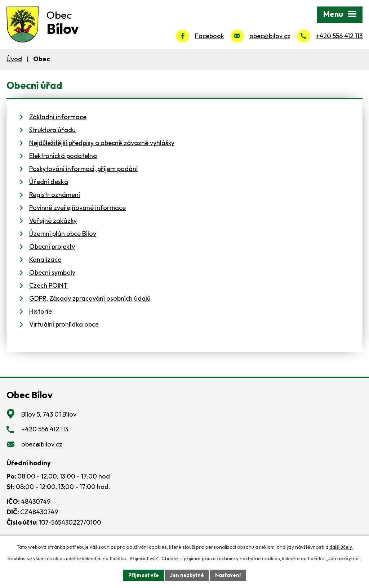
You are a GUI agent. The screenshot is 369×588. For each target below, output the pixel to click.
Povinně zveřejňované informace (77, 208)
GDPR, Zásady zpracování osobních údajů (90, 298)
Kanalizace (45, 259)
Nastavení (228, 575)
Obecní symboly (52, 272)
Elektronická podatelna (63, 156)
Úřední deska (49, 182)
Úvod (14, 59)
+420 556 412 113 (339, 36)
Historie (41, 311)
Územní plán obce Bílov (63, 234)
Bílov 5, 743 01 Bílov (49, 414)
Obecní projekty (52, 246)
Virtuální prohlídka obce (64, 324)
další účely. (341, 547)
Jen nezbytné (187, 575)
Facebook (210, 36)
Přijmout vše (144, 575)
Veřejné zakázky (53, 221)
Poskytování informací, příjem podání (83, 169)
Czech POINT (48, 285)
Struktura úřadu (52, 130)
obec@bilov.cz (270, 36)
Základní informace (58, 117)
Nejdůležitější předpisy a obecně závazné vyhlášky (102, 143)
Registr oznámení (55, 195)
